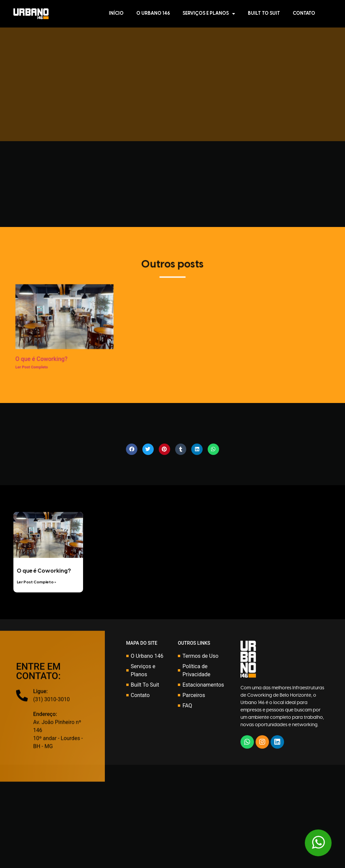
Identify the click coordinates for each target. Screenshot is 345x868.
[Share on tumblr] (181, 449)
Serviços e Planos (209, 14)
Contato (304, 14)
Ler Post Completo (24, 370)
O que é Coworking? (34, 362)
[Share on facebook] (132, 449)
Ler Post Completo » (37, 582)
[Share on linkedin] (197, 449)
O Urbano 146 (153, 14)
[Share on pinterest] (164, 449)
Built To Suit (264, 14)
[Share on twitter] (148, 449)
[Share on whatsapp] (213, 449)
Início (116, 14)
